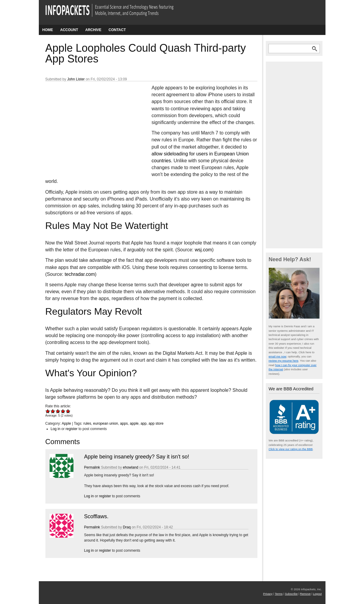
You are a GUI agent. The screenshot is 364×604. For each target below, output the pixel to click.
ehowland (131, 467)
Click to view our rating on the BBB (291, 449)
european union (106, 423)
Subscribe (291, 594)
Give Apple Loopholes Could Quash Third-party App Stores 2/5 (53, 411)
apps (124, 423)
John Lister (76, 79)
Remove (305, 594)
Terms (279, 594)
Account (69, 30)
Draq (127, 527)
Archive (93, 30)
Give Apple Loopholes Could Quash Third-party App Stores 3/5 (58, 411)
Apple (66, 423)
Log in (56, 429)
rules (87, 423)
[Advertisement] (90, 124)
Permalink (92, 467)
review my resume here (284, 361)
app (144, 423)
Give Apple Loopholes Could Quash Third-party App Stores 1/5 (48, 411)
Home (48, 30)
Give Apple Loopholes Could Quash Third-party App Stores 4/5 (63, 411)
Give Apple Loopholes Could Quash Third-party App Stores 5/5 (68, 411)
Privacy (268, 594)
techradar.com (80, 274)
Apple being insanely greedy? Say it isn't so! (137, 457)
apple (134, 423)
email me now (278, 356)
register (72, 429)
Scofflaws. (96, 516)
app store (156, 423)
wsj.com (203, 250)
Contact (117, 30)
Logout (317, 594)
